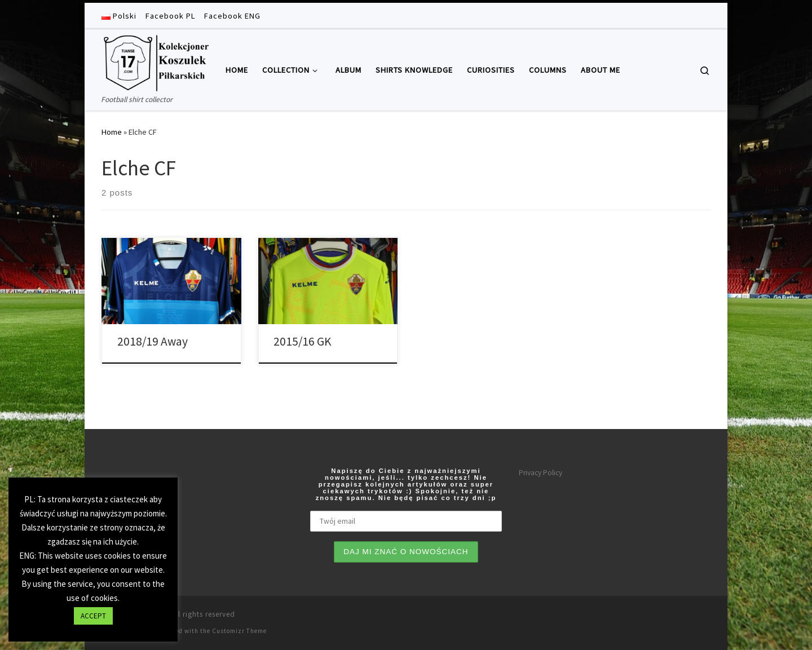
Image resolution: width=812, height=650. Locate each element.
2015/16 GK (302, 341)
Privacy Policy (540, 473)
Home (112, 132)
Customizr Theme (239, 631)
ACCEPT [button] (93, 616)
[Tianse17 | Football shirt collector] (155, 61)
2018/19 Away (153, 341)
